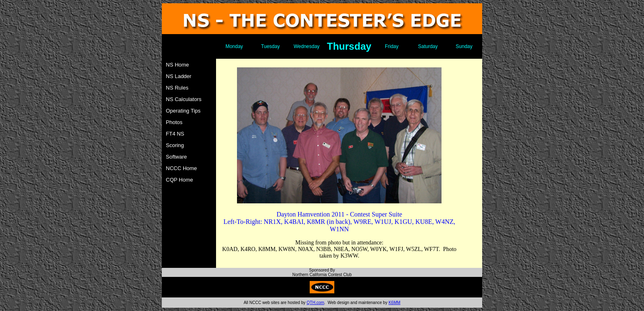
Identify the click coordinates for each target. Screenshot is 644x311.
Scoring (175, 145)
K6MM (394, 303)
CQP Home (179, 180)
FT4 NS (175, 134)
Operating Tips (183, 111)
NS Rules (177, 88)
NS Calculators (184, 99)
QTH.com (316, 303)
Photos (174, 122)
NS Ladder (179, 76)
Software (176, 157)
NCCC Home (182, 168)
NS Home (177, 65)
